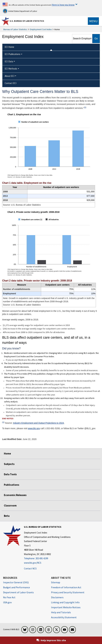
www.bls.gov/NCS (33, 563)
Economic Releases (15, 495)
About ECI (9, 76)
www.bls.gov (34, 428)
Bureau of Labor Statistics (15, 29)
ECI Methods (11, 69)
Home (7, 454)
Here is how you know (63, 5)
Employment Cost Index (41, 29)
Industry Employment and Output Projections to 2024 (38, 423)
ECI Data (9, 61)
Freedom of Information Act (66, 587)
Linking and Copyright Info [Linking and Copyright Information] (65, 602)
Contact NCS (30, 569)
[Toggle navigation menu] (93, 21)
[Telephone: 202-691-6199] (47, 559)
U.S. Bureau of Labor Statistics (27, 21)
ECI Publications (13, 54)
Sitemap (56, 582)
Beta (7, 516)
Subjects (9, 464)
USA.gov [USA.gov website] (7, 602)
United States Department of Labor (20, 11)
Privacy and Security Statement (68, 592)
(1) (85, 107)
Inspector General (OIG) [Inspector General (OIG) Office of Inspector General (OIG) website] (16, 582)
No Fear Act (9, 597)
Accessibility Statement (64, 617)
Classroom (10, 506)
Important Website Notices (66, 607)
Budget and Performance (17, 587)
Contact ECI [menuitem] (11, 83)
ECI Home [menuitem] (9, 47)
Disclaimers (57, 597)
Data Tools (10, 474)
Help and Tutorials (61, 612)
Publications (12, 485)
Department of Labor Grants (18, 592)
